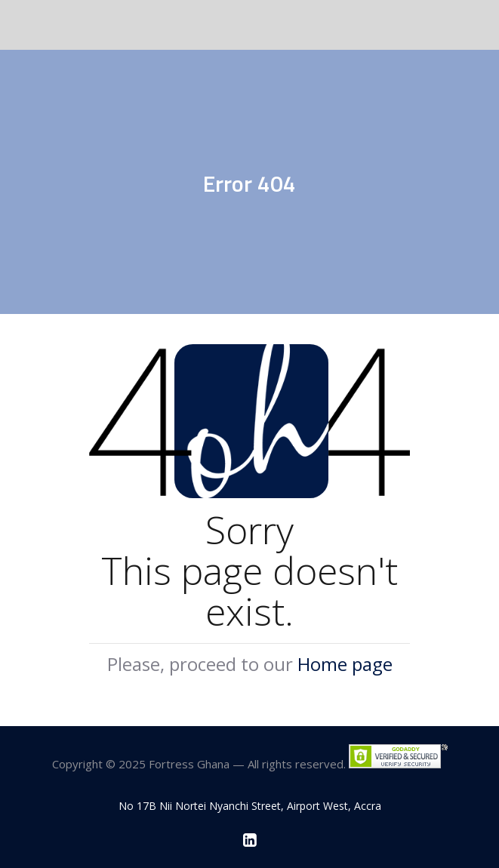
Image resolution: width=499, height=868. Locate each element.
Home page (345, 664)
